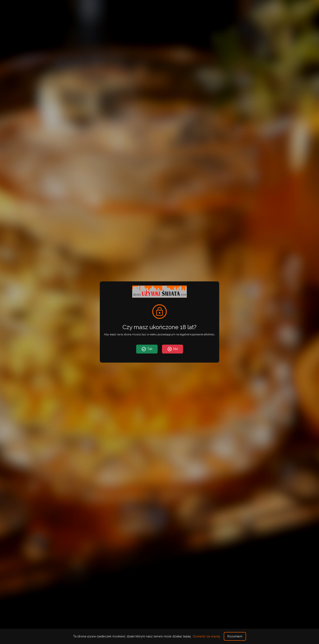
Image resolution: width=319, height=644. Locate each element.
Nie (173, 349)
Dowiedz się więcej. (207, 636)
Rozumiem (235, 636)
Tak (147, 349)
